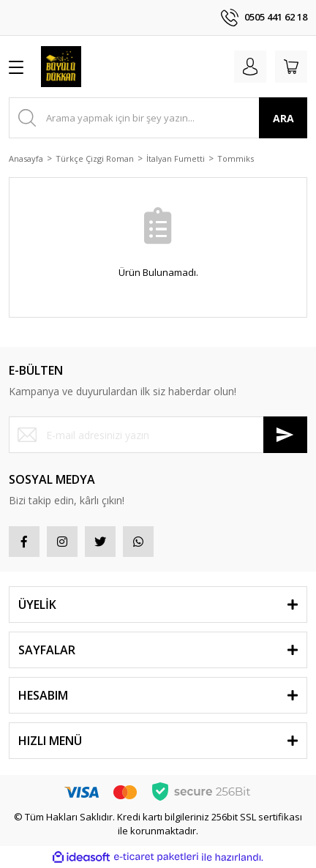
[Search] (158, 118)
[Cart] (291, 67)
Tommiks (236, 158)
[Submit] (285, 435)
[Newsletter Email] (158, 435)
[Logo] (61, 67)
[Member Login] (250, 67)
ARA (283, 118)
